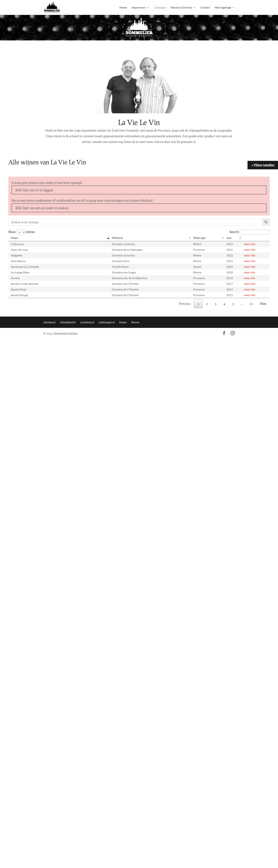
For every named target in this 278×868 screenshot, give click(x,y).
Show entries (22, 232)
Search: (250, 232)
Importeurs (139, 8)
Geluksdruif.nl (68, 322)
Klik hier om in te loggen (34, 190)
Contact (205, 8)
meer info (250, 244)
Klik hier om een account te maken (42, 208)
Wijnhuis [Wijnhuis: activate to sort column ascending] (117, 238)
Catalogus (160, 8)
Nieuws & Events (181, 8)
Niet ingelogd (223, 8)
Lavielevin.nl (87, 322)
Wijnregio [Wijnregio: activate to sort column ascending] (200, 238)
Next (263, 304)
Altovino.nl (49, 322)
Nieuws (135, 322)
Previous (185, 304)
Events (123, 322)
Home (123, 8)
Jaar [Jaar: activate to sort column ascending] (229, 238)
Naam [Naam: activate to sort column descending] (14, 238)
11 (251, 304)
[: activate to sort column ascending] (255, 238)
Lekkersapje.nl (107, 322)
